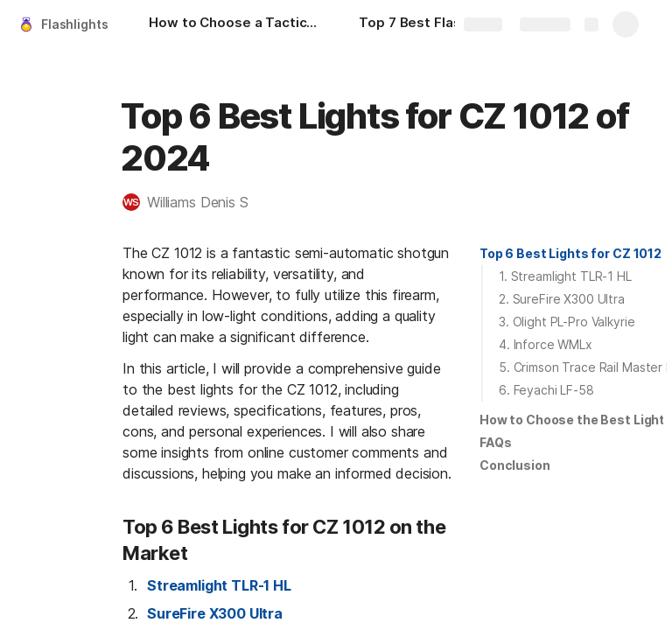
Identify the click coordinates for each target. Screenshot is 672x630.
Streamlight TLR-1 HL (219, 585)
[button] (194, 202)
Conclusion (515, 465)
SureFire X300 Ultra (215, 613)
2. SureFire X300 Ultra (562, 299)
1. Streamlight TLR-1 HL (565, 276)
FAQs (495, 442)
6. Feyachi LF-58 (546, 390)
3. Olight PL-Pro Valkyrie (567, 322)
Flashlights (74, 24)
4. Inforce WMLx (546, 344)
